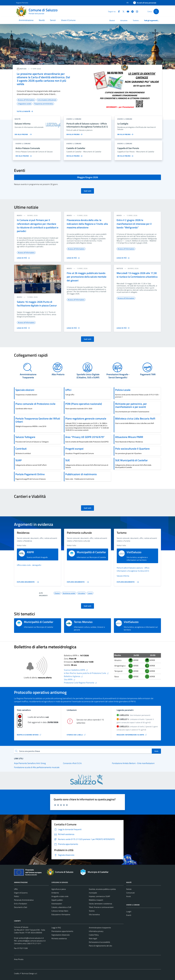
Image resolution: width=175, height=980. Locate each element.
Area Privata (19, 959)
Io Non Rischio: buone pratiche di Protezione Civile (86, 673)
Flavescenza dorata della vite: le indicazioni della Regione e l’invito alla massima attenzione (87, 224)
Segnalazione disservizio (61, 935)
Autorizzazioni (57, 904)
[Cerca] (156, 11)
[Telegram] (132, 11)
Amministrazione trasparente (100, 928)
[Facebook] (118, 11)
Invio (156, 751)
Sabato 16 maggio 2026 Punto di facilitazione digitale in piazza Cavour (37, 304)
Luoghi (129, 912)
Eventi (129, 915)
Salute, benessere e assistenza (100, 904)
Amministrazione (26, 20)
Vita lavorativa (94, 914)
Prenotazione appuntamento (62, 931)
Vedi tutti (87, 191)
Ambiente (55, 893)
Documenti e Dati (21, 907)
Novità (42, 20)
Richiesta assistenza (59, 938)
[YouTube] (127, 11)
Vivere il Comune (68, 20)
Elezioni (112, 20)
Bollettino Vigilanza (73, 676)
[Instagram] (136, 11)
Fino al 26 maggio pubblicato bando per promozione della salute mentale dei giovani (87, 277)
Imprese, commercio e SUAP (99, 896)
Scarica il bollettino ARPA (76, 670)
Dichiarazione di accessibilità (99, 942)
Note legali (93, 938)
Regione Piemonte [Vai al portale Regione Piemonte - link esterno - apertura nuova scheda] (22, 3)
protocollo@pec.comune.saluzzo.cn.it (32, 941)
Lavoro (90, 593)
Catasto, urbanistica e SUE (61, 907)
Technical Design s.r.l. (29, 973)
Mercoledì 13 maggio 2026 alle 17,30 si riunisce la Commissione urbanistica (137, 275)
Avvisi (128, 896)
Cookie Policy (94, 935)
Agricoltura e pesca (59, 889)
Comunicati (130, 893)
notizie (120, 268)
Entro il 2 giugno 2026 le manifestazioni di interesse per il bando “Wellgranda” (134, 224)
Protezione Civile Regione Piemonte (80, 683)
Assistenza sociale (69, 593)
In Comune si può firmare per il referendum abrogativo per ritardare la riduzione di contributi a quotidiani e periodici (38, 226)
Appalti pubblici (57, 900)
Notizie (129, 889)
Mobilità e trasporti (96, 900)
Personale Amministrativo (24, 900)
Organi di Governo (21, 893)
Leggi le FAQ (56, 928)
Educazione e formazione (61, 914)
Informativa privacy (96, 931)
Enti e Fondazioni (21, 904)
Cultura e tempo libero (60, 911)
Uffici (16, 889)
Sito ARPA (70, 679)
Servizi (53, 20)
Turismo (136, 20)
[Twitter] (123, 11)
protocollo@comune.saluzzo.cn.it (31, 938)
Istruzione (124, 20)
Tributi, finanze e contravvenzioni (101, 907)
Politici (16, 896)
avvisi (20, 215)
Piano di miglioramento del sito (100, 946)
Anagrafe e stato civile (60, 896)
